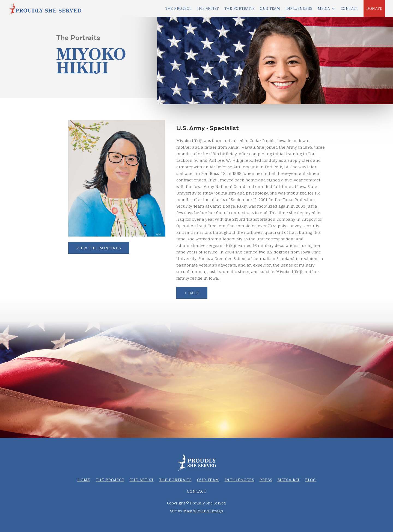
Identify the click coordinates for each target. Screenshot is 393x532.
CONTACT (197, 491)
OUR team (270, 8)
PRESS (266, 480)
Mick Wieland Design (203, 511)
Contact (349, 8)
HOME (84, 480)
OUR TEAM (208, 480)
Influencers (239, 480)
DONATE (374, 8)
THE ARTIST (208, 8)
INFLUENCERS (299, 8)
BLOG (310, 480)
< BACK (192, 293)
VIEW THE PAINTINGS (99, 248)
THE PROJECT (178, 8)
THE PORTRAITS (239, 8)
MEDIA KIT (289, 480)
